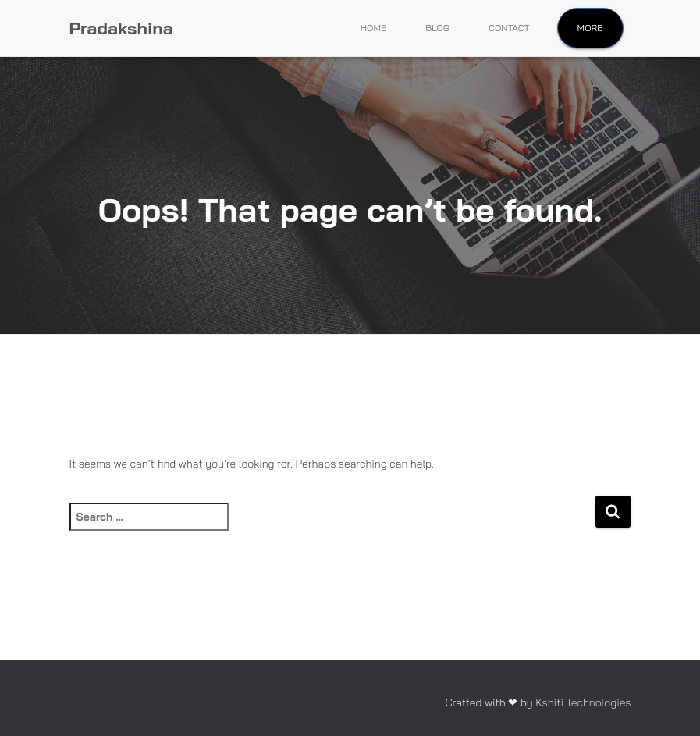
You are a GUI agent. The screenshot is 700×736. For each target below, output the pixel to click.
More (590, 28)
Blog (437, 28)
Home (373, 28)
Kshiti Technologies (583, 702)
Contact (509, 28)
